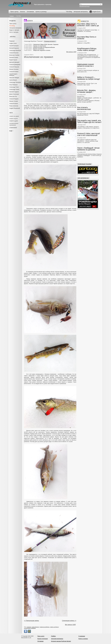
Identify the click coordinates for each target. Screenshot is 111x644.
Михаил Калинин (14, 69)
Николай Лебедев (14, 78)
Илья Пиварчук (13, 85)
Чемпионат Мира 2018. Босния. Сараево (46, 44)
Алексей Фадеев (14, 99)
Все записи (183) (71, 52)
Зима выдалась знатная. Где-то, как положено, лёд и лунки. (87, 84)
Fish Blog (69, 12)
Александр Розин (14, 87)
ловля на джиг (14, 116)
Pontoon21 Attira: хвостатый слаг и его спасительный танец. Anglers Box (88, 134)
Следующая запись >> (69, 621)
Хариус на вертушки (40, 46)
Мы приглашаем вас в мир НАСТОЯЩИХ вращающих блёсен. (88, 114)
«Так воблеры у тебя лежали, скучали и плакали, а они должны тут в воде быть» (88, 127)
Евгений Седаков (14, 92)
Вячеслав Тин (13, 97)
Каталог (23, 12)
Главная (12, 16)
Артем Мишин (13, 80)
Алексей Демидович (15, 65)
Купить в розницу (41, 12)
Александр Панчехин (15, 82)
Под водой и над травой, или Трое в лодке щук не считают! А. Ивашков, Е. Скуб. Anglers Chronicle (89, 121)
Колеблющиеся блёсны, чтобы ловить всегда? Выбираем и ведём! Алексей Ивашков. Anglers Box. (89, 49)
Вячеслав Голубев (14, 55)
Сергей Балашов (14, 46)
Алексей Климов (14, 72)
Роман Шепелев (14, 106)
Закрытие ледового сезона (42, 50)
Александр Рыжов (14, 89)
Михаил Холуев (14, 101)
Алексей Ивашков (14, 67)
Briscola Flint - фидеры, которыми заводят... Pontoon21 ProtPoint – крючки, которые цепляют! (89, 91)
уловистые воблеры (44, 627)
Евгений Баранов (14, 48)
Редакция (12, 41)
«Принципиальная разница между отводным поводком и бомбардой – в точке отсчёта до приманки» (89, 155)
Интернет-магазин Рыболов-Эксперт (61, 641)
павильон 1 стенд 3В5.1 (84, 43)
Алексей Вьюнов (14, 53)
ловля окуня (14, 119)
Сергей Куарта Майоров (13, 75)
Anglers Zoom (13, 43)
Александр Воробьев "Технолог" (34, 41)
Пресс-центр (14, 12)
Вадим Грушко (13, 60)
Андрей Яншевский (15, 108)
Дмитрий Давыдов (14, 62)
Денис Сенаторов (14, 94)
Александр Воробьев (15, 50)
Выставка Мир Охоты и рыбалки (87, 38)
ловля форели (35, 627)
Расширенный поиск (85, 6)
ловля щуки (14, 121)
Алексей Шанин (14, 104)
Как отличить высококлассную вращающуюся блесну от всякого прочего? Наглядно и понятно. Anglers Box (89, 108)
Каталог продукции (43, 639)
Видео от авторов (14, 30)
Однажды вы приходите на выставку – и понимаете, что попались (88, 31)
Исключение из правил (39, 57)
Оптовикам (30, 12)
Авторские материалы (81, 12)
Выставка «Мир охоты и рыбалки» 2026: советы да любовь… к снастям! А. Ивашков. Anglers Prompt (88, 25)
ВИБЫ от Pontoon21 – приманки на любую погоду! (89, 78)
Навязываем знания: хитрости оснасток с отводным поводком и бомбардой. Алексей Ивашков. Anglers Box (86, 65)
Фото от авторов (14, 32)
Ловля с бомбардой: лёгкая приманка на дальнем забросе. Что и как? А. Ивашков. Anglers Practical (88, 149)
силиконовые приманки (14, 124)
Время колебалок (39, 49)
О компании (82, 636)
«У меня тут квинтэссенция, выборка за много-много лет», (88, 71)
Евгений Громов (14, 58)
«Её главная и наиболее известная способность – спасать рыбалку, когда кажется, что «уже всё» (88, 141)
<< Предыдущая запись (32, 621)
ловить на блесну (54, 627)
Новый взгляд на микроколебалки (44, 47)
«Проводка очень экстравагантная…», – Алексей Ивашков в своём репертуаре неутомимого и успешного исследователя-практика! (89, 57)
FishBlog (53, 636)
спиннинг (13, 128)
